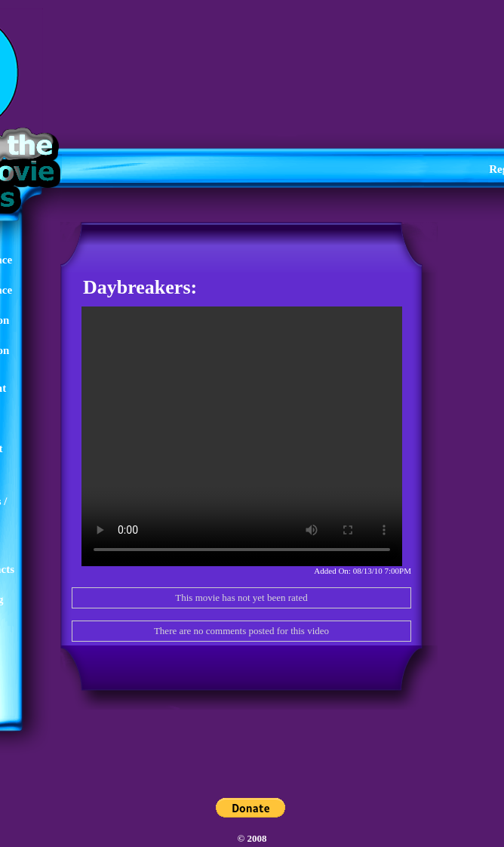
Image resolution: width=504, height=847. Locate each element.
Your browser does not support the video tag (242, 436)
